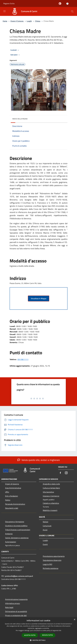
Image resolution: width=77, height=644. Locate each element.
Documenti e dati (12, 508)
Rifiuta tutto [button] (47, 635)
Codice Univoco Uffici (10, 585)
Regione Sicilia (9, 3)
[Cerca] (72, 11)
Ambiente (9, 534)
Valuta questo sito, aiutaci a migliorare (39, 460)
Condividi (15, 50)
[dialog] (38, 631)
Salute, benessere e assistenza (17, 538)
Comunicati (47, 526)
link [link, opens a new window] (60, 631)
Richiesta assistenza (51, 568)
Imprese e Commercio (51, 496)
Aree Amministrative (13, 488)
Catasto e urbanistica (51, 503)
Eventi (45, 544)
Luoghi (29, 21)
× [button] (74, 620)
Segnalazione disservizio (52, 560)
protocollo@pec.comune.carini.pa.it (19, 576)
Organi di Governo (12, 484)
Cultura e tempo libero (51, 488)
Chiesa (38, 21)
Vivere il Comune (17, 21)
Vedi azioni (15, 55)
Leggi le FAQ (48, 564)
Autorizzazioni (11, 542)
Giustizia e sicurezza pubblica (16, 526)
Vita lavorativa (48, 492)
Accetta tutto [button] (30, 635)
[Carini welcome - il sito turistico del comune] (60, 4)
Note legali (9, 607)
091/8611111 (23, 359)
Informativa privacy (13, 603)
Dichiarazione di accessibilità (16, 611)
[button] (39, 640)
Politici (8, 500)
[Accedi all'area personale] (67, 4)
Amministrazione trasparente (16, 599)
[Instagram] (66, 473)
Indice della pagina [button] (20, 119)
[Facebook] (60, 473)
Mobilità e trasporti (50, 510)
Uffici (7, 492)
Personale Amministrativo (15, 504)
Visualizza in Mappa (39, 298)
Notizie (46, 522)
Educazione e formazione (15, 522)
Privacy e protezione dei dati (16, 615)
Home (5, 21)
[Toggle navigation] (4, 11)
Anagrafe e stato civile (51, 484)
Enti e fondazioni (12, 496)
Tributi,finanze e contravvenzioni (18, 530)
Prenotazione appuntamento (54, 556)
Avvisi (45, 530)
